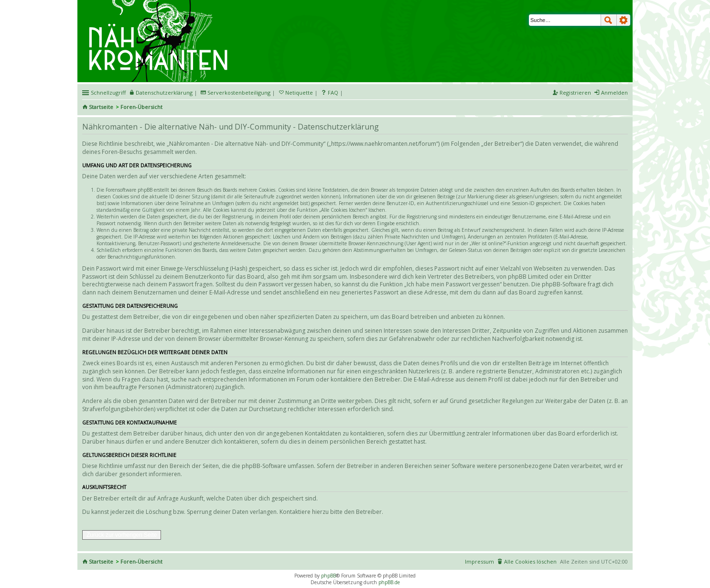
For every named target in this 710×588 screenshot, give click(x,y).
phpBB (328, 576)
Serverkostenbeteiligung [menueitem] (239, 93)
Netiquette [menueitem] (299, 93)
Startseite (101, 107)
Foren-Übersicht (141, 107)
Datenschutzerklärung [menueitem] (164, 93)
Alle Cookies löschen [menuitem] (530, 561)
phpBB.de (389, 582)
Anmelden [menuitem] (614, 93)
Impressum (479, 561)
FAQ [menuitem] (333, 93)
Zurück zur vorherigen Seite (122, 535)
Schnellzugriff (108, 93)
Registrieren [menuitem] (575, 93)
